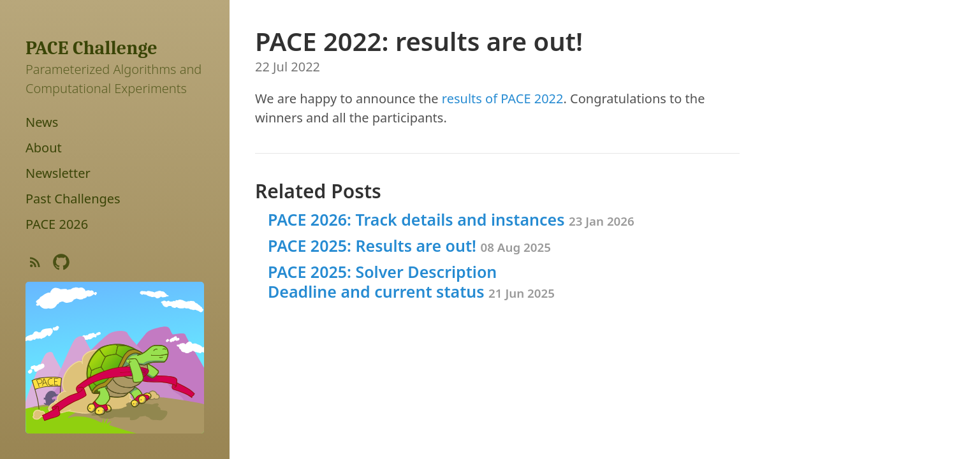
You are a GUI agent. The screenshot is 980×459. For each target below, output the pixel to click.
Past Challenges (73, 199)
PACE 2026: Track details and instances (451, 219)
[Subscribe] (35, 265)
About (44, 148)
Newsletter (58, 173)
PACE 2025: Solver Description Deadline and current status (411, 281)
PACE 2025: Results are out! (409, 245)
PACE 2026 (57, 224)
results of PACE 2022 (503, 98)
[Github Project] (61, 265)
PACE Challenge (91, 48)
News (42, 122)
